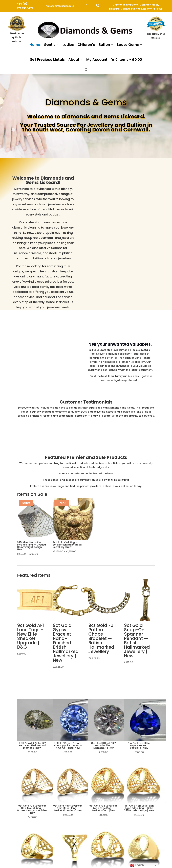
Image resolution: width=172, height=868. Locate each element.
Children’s (86, 45)
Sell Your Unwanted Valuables (120, 389)
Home (35, 45)
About (74, 60)
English (137, 865)
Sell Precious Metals (47, 60)
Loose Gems (128, 45)
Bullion (104, 45)
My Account (97, 60)
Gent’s (50, 45)
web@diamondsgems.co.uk (60, 6)
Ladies (68, 45)
